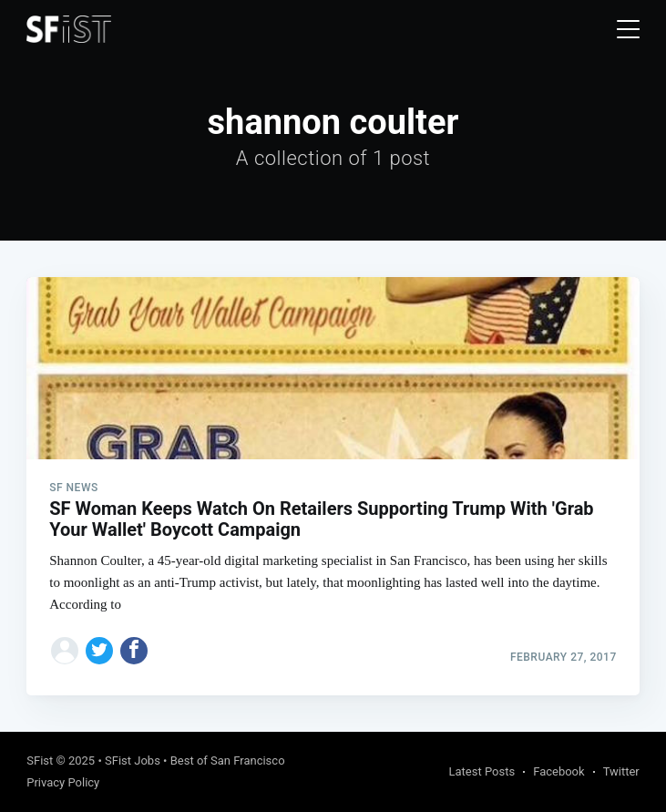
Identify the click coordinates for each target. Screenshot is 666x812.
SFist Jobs (133, 761)
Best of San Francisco (228, 761)
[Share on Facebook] (134, 651)
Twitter (621, 771)
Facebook (558, 771)
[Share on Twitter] (99, 651)
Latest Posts (482, 771)
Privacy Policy (63, 782)
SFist (40, 761)
